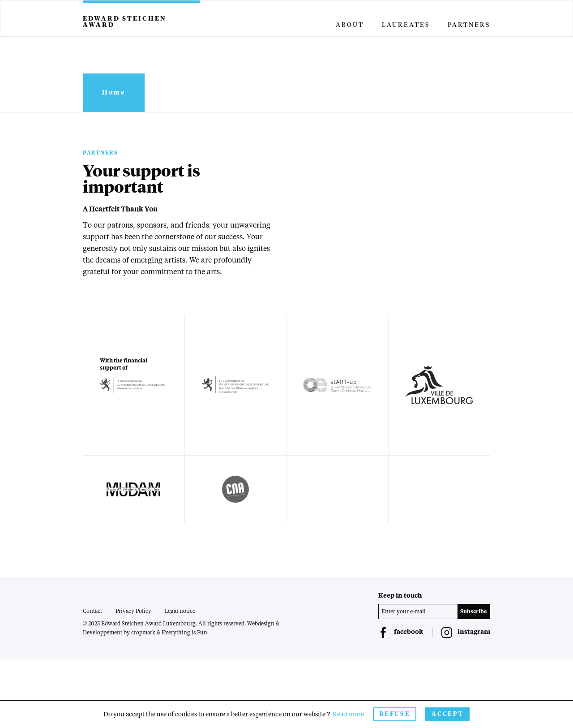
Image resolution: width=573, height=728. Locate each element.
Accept (447, 714)
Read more (348, 715)
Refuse (395, 714)
